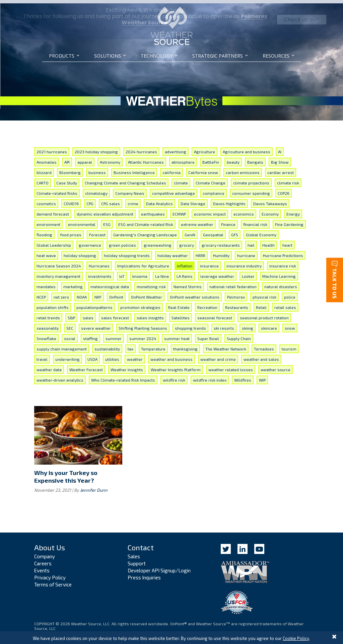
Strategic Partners (218, 56)
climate (181, 179)
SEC (70, 325)
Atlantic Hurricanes (146, 159)
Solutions (108, 56)
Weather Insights (127, 366)
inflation (185, 262)
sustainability (107, 345)
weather (135, 356)
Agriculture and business (247, 148)
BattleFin (211, 159)
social (70, 335)
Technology (157, 56)
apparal (85, 159)
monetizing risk (151, 283)
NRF (98, 294)
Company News (130, 190)
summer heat (177, 335)
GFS (235, 231)
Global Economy (261, 231)
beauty (233, 159)
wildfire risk (174, 377)
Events (42, 567)
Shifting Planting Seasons (143, 325)
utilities (112, 356)
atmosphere (183, 159)
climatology (96, 190)
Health (268, 242)
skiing (248, 325)
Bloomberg (70, 169)
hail (251, 242)
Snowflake (46, 335)
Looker (248, 273)
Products (62, 56)
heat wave (46, 252)
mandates (46, 283)
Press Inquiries (144, 574)
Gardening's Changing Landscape (145, 231)
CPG (90, 200)
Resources (276, 56)
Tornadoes (264, 345)
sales (88, 314)
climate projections (251, 179)
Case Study (67, 179)
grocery (187, 242)
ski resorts (224, 325)
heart (287, 242)
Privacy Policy (50, 574)
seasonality (48, 325)
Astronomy (110, 159)
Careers (43, 560)
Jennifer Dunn (94, 486)
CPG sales (111, 200)
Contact (141, 544)
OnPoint (116, 294)
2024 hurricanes (141, 148)
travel (42, 356)
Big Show (280, 159)
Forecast (97, 231)
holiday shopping (80, 252)
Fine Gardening (289, 221)
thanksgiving (185, 345)
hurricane (246, 252)
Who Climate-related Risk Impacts (123, 377)
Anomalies (47, 159)
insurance (209, 262)
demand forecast (53, 211)
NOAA (82, 294)
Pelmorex (236, 294)
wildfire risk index (210, 377)
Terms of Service (53, 581)
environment (48, 221)
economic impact (210, 211)
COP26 (284, 190)
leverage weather (217, 273)
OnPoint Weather (147, 294)
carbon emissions (243, 169)
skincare (269, 325)
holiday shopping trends (127, 252)
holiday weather (173, 252)
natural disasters (281, 283)
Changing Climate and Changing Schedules (125, 179)
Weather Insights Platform (176, 366)
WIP (262, 377)
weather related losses (231, 366)
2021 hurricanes (52, 148)
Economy (270, 211)
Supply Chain (239, 335)
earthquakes (153, 211)
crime (133, 200)
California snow (203, 169)
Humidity (221, 252)
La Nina (162, 273)
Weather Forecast (86, 366)
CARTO (43, 179)
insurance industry (244, 262)
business (97, 169)
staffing (90, 335)
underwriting (67, 356)
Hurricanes (99, 262)
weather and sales (261, 356)
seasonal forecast (215, 314)
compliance (214, 190)
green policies (122, 242)
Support (137, 560)
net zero (61, 294)
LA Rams (185, 273)
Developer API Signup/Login (159, 567)
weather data (49, 366)
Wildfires (243, 377)
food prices (71, 231)
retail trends (48, 314)
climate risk (288, 179)
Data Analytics (159, 200)
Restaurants (237, 304)
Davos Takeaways (270, 200)
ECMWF (179, 211)
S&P (71, 314)
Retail (261, 304)
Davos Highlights (229, 200)
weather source (276, 366)
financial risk (255, 221)
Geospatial (213, 231)
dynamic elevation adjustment (105, 211)
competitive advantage (174, 190)
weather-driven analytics (60, 377)
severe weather (96, 325)
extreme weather (197, 221)
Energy (293, 211)
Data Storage (193, 200)
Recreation (207, 304)
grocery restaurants (221, 242)
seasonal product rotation (264, 314)
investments (100, 273)
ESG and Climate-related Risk (146, 221)
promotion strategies (140, 304)
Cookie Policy (296, 638)
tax (130, 345)
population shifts (53, 304)
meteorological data (110, 283)
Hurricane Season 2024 (59, 262)
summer (114, 335)
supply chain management (62, 345)
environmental (82, 221)
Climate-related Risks (57, 190)
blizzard (44, 169)
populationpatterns (94, 304)
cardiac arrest (281, 169)
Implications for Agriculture (143, 262)
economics (244, 211)
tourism (289, 345)
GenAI (190, 231)
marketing (73, 283)
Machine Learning (279, 273)
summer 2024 (143, 335)
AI (280, 148)
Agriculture (204, 148)
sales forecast (115, 314)
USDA (92, 356)
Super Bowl (208, 335)
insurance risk (283, 262)
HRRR (200, 252)
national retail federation (233, 283)
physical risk (264, 294)
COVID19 (71, 200)
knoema (140, 273)
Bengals (255, 159)
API (67, 159)
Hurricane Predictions (283, 252)
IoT (122, 273)
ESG (107, 221)
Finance (228, 221)
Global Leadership (54, 242)
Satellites (181, 314)
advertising (176, 148)
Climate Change (211, 179)
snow (290, 325)
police (290, 294)
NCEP (41, 294)
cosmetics (46, 200)
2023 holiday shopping (96, 148)
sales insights (150, 314)
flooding (44, 231)
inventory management (58, 273)
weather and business (171, 356)
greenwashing (158, 242)
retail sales (285, 304)
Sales (134, 553)
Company (45, 553)
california (171, 169)
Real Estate (179, 304)
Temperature (153, 345)
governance (90, 242)
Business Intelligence (134, 169)
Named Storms (188, 283)
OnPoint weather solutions (195, 294)
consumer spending (251, 190)
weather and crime (218, 356)
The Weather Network (226, 345)
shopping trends (190, 325)
